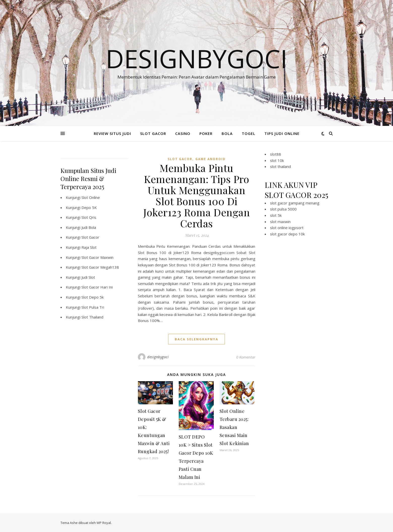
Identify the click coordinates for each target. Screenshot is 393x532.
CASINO (183, 133)
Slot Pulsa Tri (93, 307)
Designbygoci (197, 58)
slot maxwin (280, 222)
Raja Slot (89, 247)
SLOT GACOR (153, 133)
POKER (206, 133)
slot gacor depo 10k (287, 234)
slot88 (276, 154)
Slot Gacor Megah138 (100, 267)
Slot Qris (89, 217)
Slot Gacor (90, 237)
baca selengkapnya (197, 339)
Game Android (210, 159)
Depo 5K (89, 207)
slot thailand (280, 166)
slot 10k (277, 160)
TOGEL (249, 133)
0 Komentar (246, 357)
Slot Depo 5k (93, 297)
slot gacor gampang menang (295, 203)
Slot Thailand (92, 317)
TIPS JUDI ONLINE (282, 133)
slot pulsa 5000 (283, 209)
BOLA (227, 133)
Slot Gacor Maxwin (97, 257)
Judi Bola (89, 227)
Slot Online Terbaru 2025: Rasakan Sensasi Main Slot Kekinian (234, 427)
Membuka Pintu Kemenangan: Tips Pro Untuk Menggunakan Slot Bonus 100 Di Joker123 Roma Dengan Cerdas (197, 196)
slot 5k (276, 215)
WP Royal (104, 523)
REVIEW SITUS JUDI (112, 133)
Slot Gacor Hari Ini (97, 287)
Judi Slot (88, 277)
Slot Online (91, 197)
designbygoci (158, 357)
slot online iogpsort (287, 228)
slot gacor (180, 159)
